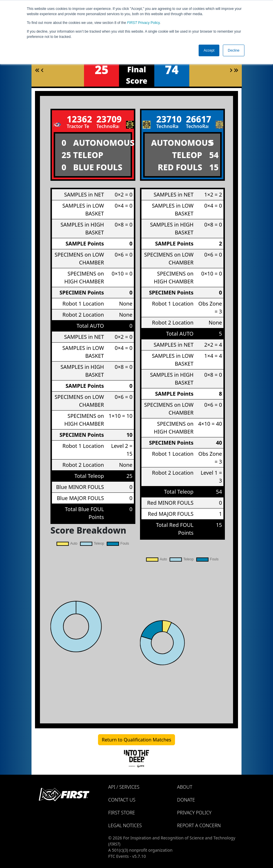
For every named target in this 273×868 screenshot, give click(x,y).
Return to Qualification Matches (136, 740)
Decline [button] (234, 50)
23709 (108, 119)
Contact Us (122, 800)
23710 (168, 119)
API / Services (124, 787)
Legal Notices (125, 825)
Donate (186, 800)
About (185, 787)
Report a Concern (199, 825)
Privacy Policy (143, 23)
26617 (197, 119)
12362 (78, 119)
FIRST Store (122, 813)
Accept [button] (209, 50)
